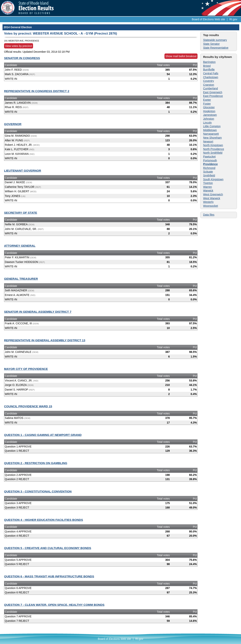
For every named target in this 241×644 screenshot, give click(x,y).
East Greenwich (213, 92)
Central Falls (211, 73)
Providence (210, 164)
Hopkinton (209, 111)
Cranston (209, 85)
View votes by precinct (19, 46)
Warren (207, 187)
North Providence (214, 149)
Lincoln (207, 123)
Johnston (209, 119)
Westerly (208, 202)
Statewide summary (215, 40)
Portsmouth (210, 160)
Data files (209, 215)
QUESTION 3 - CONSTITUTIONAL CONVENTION (38, 491)
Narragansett (211, 134)
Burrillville (209, 69)
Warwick (208, 191)
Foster (207, 104)
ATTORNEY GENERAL (20, 246)
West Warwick (212, 198)
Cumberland (210, 88)
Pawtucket (209, 157)
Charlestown (211, 77)
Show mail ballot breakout (181, 56)
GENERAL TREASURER (21, 279)
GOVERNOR (13, 124)
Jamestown (210, 115)
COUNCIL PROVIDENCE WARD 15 (28, 406)
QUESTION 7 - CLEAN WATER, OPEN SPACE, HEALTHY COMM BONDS (54, 605)
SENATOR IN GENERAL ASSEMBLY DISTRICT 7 (38, 312)
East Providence (213, 96)
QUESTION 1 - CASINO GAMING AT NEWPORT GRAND (43, 435)
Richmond (209, 168)
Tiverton (208, 183)
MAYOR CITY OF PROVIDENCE (26, 369)
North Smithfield (213, 153)
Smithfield (209, 175)
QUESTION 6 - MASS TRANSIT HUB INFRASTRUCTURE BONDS (49, 576)
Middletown (210, 130)
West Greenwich (213, 194)
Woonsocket (211, 206)
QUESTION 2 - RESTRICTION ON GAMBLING (36, 463)
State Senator (211, 44)
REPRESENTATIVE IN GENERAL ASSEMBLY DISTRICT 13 (45, 340)
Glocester (209, 107)
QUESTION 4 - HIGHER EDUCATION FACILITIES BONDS (43, 520)
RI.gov (233, 19)
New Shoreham (212, 138)
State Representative (216, 48)
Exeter (207, 100)
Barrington (209, 62)
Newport (208, 142)
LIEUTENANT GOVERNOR (23, 171)
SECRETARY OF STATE (21, 213)
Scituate (208, 172)
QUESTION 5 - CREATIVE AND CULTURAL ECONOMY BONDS (48, 548)
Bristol (207, 66)
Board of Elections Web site (209, 19)
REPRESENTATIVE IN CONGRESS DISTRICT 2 (37, 91)
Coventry (209, 81)
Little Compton (212, 126)
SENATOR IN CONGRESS (22, 58)
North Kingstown (213, 145)
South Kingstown (213, 179)
